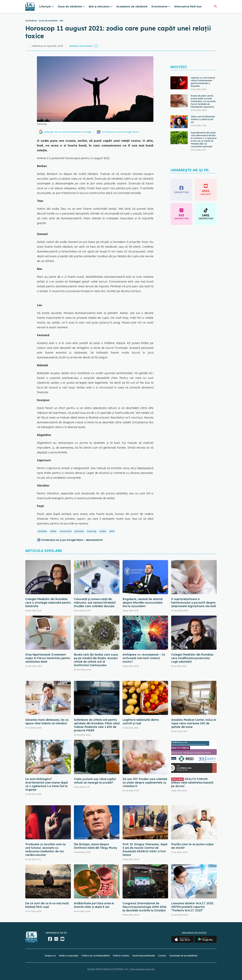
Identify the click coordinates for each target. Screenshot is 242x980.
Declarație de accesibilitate (183, 956)
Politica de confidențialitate (96, 956)
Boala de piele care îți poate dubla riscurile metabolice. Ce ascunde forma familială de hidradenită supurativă (203, 101)
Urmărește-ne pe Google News (120, 132)
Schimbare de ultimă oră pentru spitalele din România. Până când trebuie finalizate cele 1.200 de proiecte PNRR (97, 725)
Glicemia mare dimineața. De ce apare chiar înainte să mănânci (47, 722)
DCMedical (31, 21)
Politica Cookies (121, 956)
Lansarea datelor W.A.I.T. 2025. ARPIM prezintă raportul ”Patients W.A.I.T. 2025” (192, 907)
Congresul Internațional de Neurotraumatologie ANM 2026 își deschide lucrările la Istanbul (145, 907)
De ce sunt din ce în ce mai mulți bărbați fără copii (47, 905)
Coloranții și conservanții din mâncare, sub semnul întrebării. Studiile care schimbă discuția (95, 603)
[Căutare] (215, 6)
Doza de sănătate (48, 21)
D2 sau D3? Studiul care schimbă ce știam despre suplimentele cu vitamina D (145, 783)
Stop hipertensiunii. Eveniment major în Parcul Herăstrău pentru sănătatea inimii (48, 658)
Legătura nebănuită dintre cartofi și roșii (141, 722)
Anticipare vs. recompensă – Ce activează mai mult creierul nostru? (144, 658)
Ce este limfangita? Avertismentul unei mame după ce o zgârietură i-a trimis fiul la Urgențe (47, 784)
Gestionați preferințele (144, 956)
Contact (162, 956)
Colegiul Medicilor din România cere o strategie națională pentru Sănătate (48, 603)
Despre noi (50, 956)
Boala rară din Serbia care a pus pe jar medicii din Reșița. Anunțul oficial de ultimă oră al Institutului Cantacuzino (96, 660)
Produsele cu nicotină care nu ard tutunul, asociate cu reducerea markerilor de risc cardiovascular (46, 850)
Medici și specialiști (69, 956)
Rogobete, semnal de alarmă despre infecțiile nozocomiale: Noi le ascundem (143, 603)
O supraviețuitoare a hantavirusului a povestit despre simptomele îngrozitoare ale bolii (194, 603)
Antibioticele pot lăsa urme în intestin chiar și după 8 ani (94, 905)
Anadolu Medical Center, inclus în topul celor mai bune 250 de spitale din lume (194, 723)
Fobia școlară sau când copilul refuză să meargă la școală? (95, 781)
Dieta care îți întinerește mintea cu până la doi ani (203, 119)
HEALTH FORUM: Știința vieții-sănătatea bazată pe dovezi (192, 783)
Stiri (61, 21)
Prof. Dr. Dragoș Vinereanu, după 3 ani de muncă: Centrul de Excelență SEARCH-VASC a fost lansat (145, 850)
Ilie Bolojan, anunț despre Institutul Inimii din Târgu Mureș (96, 846)
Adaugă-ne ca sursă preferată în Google (68, 132)
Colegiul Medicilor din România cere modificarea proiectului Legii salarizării (192, 658)
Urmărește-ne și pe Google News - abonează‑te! (72, 540)
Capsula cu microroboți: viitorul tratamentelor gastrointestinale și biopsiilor (203, 82)
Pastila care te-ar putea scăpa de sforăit (192, 846)
